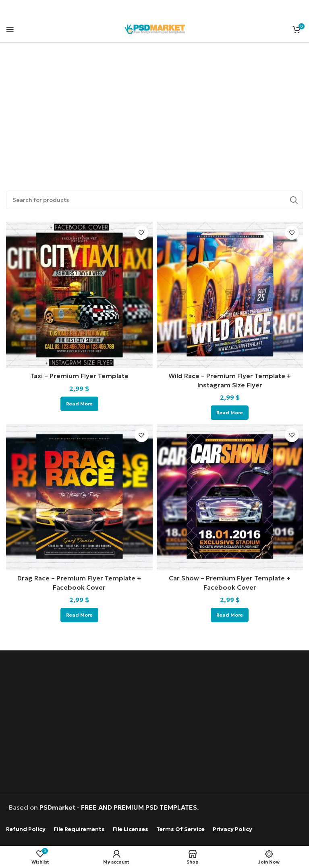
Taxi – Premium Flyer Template (79, 376)
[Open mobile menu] (10, 29)
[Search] (154, 200)
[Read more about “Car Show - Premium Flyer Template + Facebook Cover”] (230, 615)
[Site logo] (155, 28)
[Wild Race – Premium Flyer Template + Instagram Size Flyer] (230, 295)
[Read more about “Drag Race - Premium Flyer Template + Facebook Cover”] (79, 615)
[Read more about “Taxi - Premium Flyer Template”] (79, 404)
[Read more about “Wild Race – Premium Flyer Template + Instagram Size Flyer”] (230, 413)
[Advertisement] (154, 107)
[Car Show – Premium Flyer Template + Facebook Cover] (230, 497)
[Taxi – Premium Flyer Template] (79, 295)
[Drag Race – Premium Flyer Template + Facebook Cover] (79, 497)
